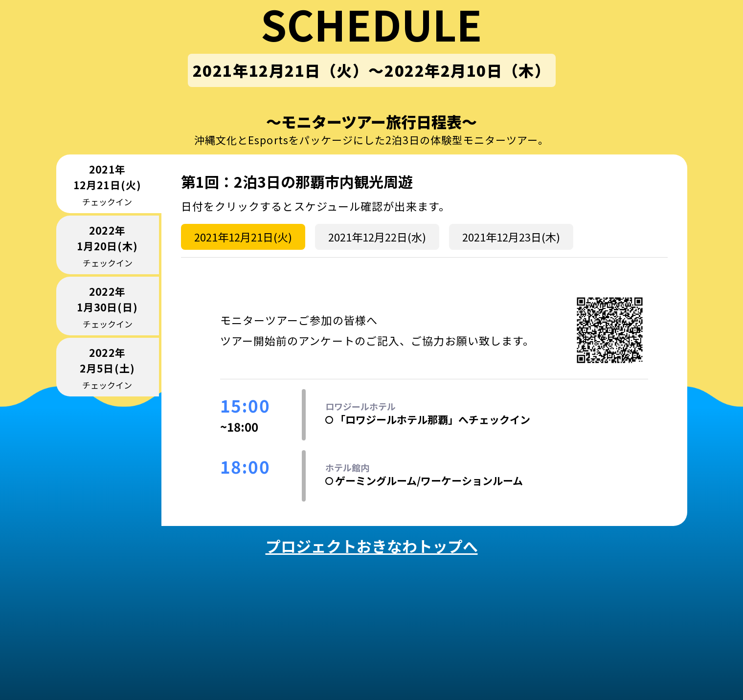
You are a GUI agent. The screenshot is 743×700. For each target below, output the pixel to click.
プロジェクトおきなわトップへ (372, 546)
